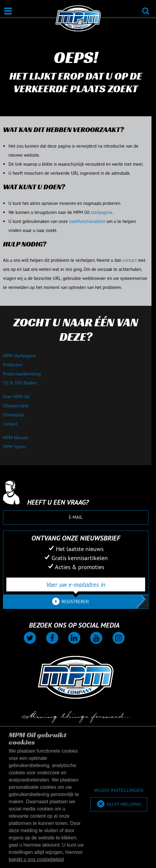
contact (130, 260)
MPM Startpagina (19, 356)
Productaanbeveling (22, 374)
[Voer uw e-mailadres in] (76, 584)
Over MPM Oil (16, 397)
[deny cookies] (119, 790)
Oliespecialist (16, 406)
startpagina (101, 212)
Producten (13, 365)
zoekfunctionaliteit (87, 221)
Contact (10, 424)
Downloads (14, 415)
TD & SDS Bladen (20, 383)
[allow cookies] (119, 804)
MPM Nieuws (16, 438)
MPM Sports (14, 447)
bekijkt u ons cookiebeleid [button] (36, 859)
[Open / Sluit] (8, 11)
